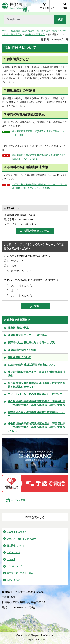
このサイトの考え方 (17, 532)
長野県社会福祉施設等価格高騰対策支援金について (36, 414)
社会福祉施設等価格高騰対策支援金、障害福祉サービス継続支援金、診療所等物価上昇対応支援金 (36, 403)
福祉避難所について (19, 357)
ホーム (5, 31)
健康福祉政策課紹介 (35, 34)
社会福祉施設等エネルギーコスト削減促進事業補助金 (36, 374)
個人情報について (15, 546)
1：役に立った (16, 261)
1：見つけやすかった (20, 285)
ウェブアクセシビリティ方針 (21, 539)
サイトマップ (13, 553)
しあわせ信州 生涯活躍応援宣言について (32, 365)
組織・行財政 (36, 31)
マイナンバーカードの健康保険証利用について (35, 394)
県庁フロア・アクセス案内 (20, 573)
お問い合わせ (13, 580)
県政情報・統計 (19, 31)
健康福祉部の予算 (18, 328)
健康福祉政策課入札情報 (22, 350)
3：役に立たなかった (20, 271)
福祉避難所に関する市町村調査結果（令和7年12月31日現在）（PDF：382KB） (39, 157)
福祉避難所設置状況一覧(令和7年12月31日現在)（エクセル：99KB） (40, 133)
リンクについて (14, 566)
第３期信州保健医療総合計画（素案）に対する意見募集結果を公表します (36, 385)
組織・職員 (51, 31)
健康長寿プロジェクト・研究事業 (27, 335)
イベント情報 (18, 500)
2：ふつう (13, 266)
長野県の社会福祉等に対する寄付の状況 (31, 342)
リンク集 (11, 559)
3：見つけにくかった (20, 295)
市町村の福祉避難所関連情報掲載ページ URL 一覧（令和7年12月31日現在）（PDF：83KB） (40, 186)
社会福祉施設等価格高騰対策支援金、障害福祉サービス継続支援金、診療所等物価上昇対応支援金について (36, 427)
